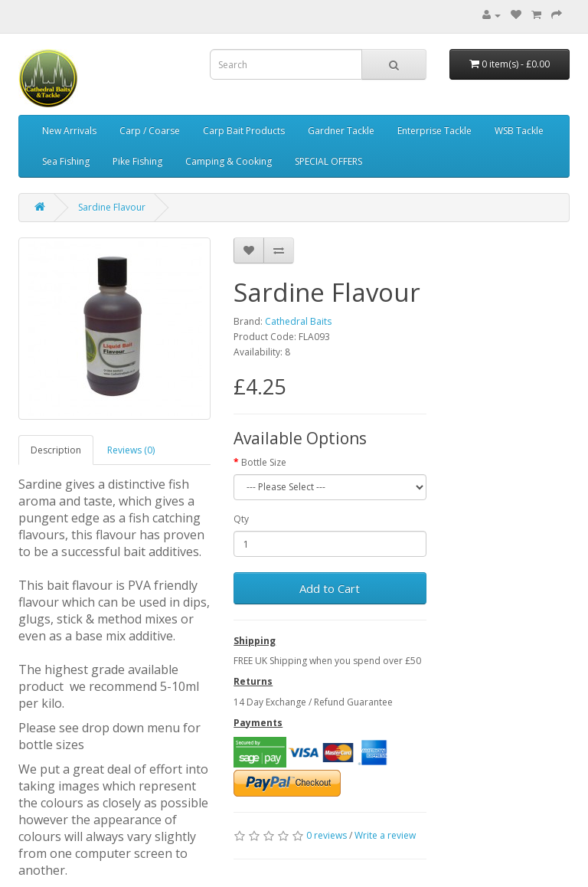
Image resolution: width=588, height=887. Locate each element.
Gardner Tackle (341, 131)
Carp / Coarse (150, 131)
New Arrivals (69, 131)
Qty (241, 519)
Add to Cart (330, 588)
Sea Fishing (66, 161)
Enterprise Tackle (434, 131)
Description (56, 450)
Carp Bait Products (244, 131)
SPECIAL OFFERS (328, 161)
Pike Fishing (137, 161)
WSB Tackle (519, 131)
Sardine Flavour (112, 207)
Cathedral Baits (298, 321)
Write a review (385, 835)
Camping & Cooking (229, 161)
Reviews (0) (131, 450)
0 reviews (327, 835)
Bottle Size (264, 462)
